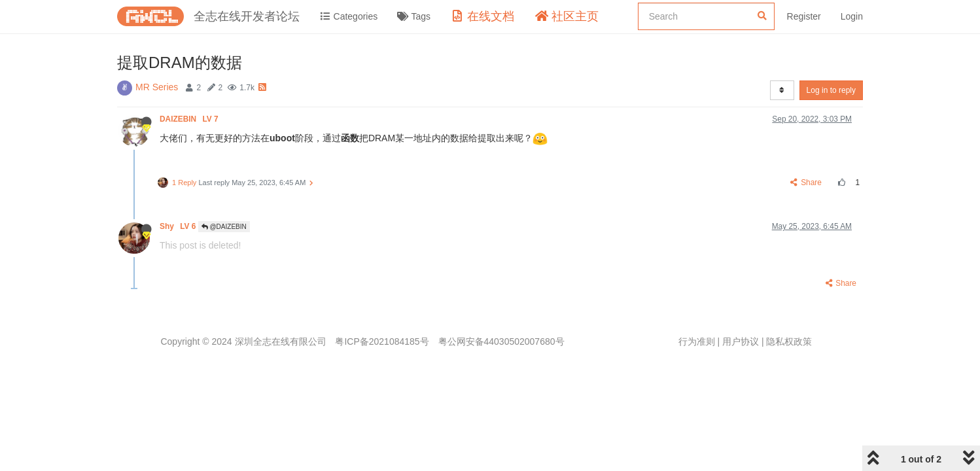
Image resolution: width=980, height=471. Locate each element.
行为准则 (697, 341)
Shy (179, 226)
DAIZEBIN (190, 119)
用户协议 (741, 341)
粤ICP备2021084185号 (382, 341)
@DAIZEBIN (224, 227)
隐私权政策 (789, 341)
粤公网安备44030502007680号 (501, 341)
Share (806, 183)
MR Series (157, 87)
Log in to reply (831, 90)
